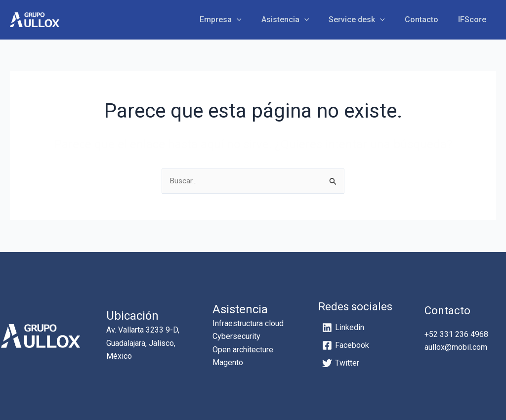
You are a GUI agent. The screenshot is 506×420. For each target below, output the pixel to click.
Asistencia (299, 20)
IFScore (474, 20)
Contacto (427, 20)
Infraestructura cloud (248, 323)
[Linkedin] (343, 328)
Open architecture (243, 350)
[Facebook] (346, 346)
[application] (254, 20)
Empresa (238, 20)
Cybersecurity (236, 337)
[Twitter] (341, 364)
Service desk (367, 20)
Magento (228, 363)
